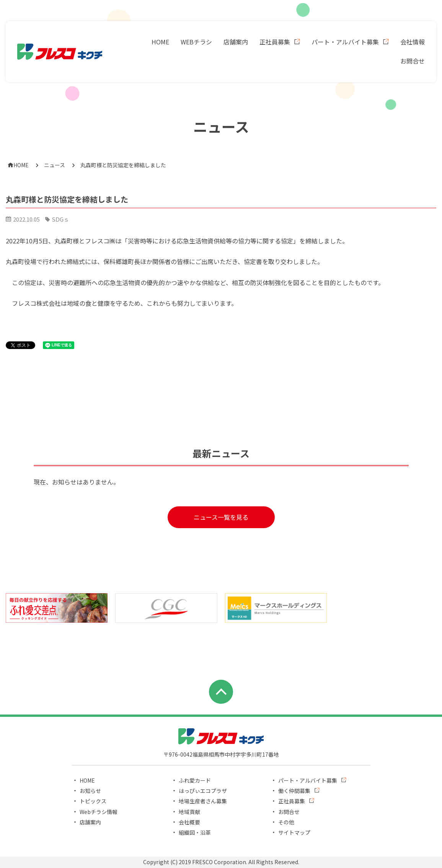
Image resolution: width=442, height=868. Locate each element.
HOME (160, 42)
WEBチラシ (196, 42)
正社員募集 (275, 42)
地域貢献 (189, 812)
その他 (286, 822)
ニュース (55, 165)
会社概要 (189, 822)
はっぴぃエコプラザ (203, 791)
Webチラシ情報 (99, 812)
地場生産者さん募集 (203, 801)
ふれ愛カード (195, 780)
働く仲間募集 (294, 791)
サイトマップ (294, 832)
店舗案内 (236, 42)
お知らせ (90, 791)
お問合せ (413, 61)
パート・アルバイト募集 (345, 42)
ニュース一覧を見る (221, 517)
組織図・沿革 (195, 832)
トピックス (93, 801)
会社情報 (413, 42)
